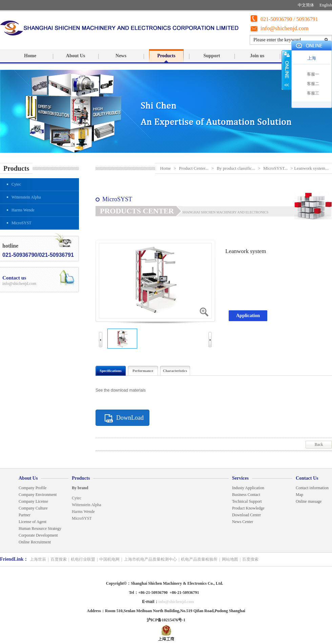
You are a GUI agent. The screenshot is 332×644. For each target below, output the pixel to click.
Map (299, 495)
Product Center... (194, 168)
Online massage (309, 501)
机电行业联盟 (83, 559)
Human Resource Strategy (40, 528)
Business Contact (246, 495)
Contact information (312, 488)
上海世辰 (38, 559)
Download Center (246, 515)
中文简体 (306, 5)
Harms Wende (23, 210)
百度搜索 (59, 559)
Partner (25, 515)
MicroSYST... (275, 168)
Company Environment (38, 495)
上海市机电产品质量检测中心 (150, 559)
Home (30, 56)
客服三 (313, 93)
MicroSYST (22, 223)
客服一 (313, 74)
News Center (243, 522)
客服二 (313, 84)
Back (319, 444)
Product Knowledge (248, 508)
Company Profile (33, 488)
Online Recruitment (35, 542)
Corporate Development (38, 535)
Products (166, 56)
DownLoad (130, 418)
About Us (76, 56)
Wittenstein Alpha (26, 197)
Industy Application (249, 488)
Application (248, 316)
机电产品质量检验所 (199, 559)
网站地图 (230, 559)
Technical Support (247, 501)
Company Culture (33, 508)
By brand (80, 488)
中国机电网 (109, 559)
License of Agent (33, 522)
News (121, 56)
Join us (257, 56)
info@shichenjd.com (285, 28)
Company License (33, 501)
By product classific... (236, 168)
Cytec (16, 184)
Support (212, 56)
